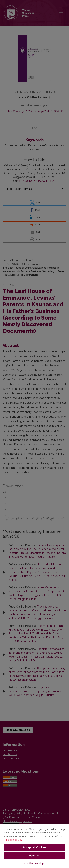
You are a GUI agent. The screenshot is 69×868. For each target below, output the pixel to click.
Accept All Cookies (34, 847)
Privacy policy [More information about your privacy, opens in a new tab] (13, 840)
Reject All (34, 855)
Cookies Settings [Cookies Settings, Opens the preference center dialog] (34, 863)
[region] (34, 846)
